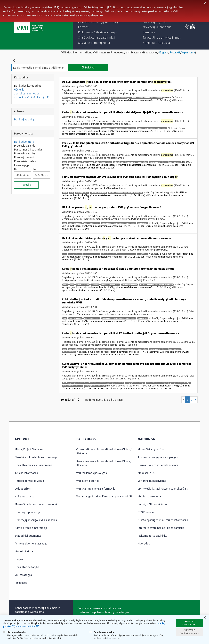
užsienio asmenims (119, 98)
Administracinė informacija (31, 528)
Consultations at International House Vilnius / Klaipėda (104, 451)
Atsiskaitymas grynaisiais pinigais (158, 457)
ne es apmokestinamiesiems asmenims (165, 162)
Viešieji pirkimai (24, 551)
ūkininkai (95, 285)
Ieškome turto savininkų (152, 536)
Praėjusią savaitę (24, 154)
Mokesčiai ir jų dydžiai (151, 449)
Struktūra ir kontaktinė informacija (36, 457)
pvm (80, 98)
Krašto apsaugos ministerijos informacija (163, 520)
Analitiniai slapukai (102, 632)
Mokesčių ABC (146, 473)
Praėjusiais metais (25, 161)
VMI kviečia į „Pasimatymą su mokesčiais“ (163, 489)
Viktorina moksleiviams (152, 481)
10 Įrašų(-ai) (70, 400)
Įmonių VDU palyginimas (152, 504)
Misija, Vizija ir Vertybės (29, 449)
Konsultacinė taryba (27, 567)
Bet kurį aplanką (24, 120)
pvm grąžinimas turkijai (135, 383)
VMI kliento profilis (88, 481)
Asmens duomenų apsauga (31, 544)
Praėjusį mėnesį (24, 157)
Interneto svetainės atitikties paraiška (161, 528)
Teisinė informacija (26, 473)
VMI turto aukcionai (150, 497)
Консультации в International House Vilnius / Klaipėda (104, 463)
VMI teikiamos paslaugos (92, 473)
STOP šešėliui (146, 512)
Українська (188, 53)
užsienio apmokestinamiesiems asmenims (146, 98)
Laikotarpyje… (23, 165)
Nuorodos (144, 544)
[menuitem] (99, 22)
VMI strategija (23, 575)
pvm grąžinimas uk (116, 383)
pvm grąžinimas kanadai (72, 386)
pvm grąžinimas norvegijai (157, 383)
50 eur (65, 98)
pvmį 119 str (104, 98)
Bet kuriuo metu (24, 142)
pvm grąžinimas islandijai (180, 383)
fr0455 (65, 383)
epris (65, 193)
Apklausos (21, 583)
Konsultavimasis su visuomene (33, 465)
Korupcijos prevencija (28, 512)
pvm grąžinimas (91, 98)
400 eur (73, 98)
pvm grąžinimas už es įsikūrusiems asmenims (88, 383)
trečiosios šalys (69, 352)
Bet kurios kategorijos (28, 86)
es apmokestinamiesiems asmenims (152, 128)
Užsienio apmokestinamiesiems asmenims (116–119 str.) (32, 94)
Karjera (19, 559)
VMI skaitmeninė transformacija (96, 489)
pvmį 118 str (143, 223)
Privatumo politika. (25, 627)
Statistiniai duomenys (28, 536)
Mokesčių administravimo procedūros (38, 504)
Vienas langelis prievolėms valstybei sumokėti (104, 497)
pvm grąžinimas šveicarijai (95, 386)
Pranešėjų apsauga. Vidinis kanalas (36, 520)
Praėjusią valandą (25, 146)
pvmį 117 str (143, 318)
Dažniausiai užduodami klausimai (158, 465)
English (164, 53)
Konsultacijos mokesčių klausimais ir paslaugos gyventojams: (37, 610)
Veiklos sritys (23, 489)
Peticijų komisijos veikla (29, 481)
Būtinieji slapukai (15, 632)
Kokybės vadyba (25, 497)
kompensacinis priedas (110, 285)
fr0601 (65, 285)
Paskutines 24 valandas (28, 150)
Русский (175, 53)
